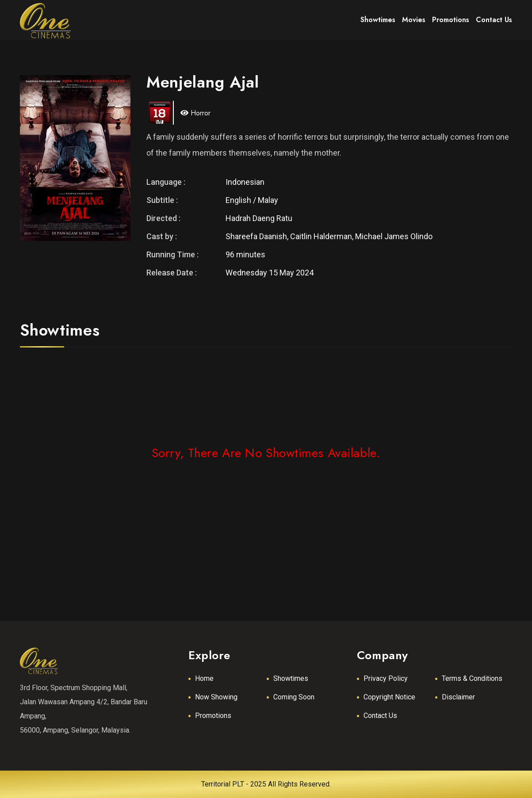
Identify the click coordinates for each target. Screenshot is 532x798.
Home (204, 678)
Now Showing (216, 697)
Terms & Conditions (472, 678)
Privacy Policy (386, 678)
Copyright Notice (389, 697)
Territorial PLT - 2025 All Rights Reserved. (266, 784)
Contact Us (380, 716)
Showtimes (291, 678)
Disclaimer (458, 697)
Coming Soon (294, 697)
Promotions (213, 716)
